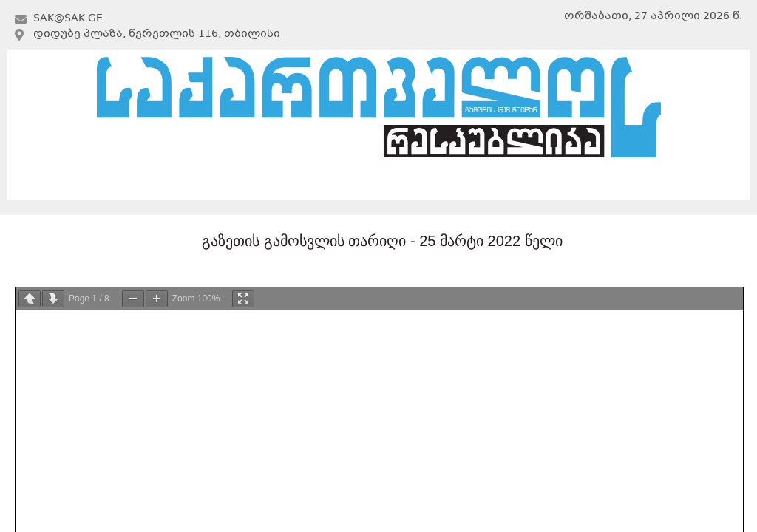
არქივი (375, 182)
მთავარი (121, 182)
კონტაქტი (633, 182)
